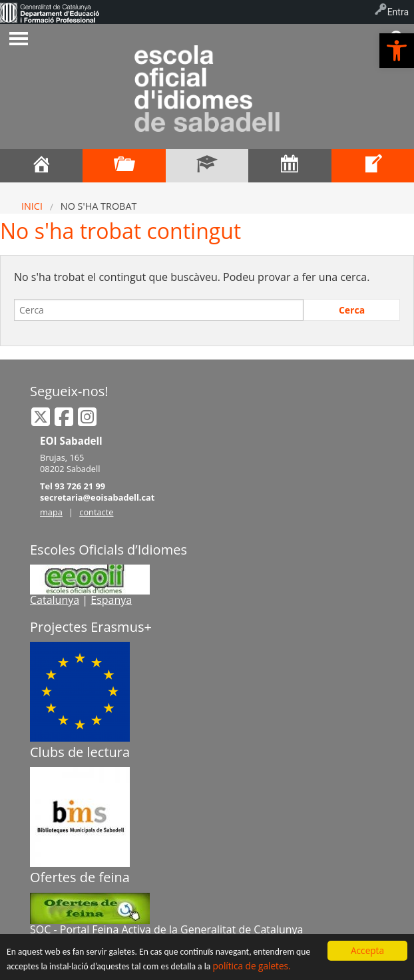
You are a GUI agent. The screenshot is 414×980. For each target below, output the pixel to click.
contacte (96, 512)
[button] (397, 51)
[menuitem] (50, 12)
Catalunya (55, 600)
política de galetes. (251, 966)
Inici (32, 206)
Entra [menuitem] (398, 12)
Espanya (111, 600)
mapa (51, 512)
